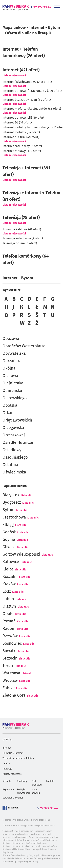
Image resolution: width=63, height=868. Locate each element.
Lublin (8, 599)
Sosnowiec (12, 643)
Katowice (11, 562)
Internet (7, 748)
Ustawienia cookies (13, 798)
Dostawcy (22, 781)
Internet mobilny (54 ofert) (21, 132)
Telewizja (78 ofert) (21, 218)
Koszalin (10, 577)
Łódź (7, 592)
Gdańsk (9, 532)
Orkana (9, 413)
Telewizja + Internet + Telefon (18, 758)
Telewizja (7, 769)
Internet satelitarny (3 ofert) (22, 146)
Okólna (9, 368)
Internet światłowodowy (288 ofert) (27, 82)
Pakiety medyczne (12, 774)
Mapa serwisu (36, 791)
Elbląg (8, 525)
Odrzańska (12, 361)
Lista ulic (26, 495)
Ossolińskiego (15, 457)
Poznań (9, 621)
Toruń (8, 666)
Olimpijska (12, 391)
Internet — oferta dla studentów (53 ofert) (32, 109)
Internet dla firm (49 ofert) (21, 137)
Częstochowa (14, 517)
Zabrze (9, 688)
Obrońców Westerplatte (24, 346)
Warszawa (11, 673)
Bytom (8, 510)
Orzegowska (13, 428)
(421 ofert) (21, 70)
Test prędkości (37, 783)
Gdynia (9, 540)
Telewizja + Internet (13, 753)
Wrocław (10, 681)
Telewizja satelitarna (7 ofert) (23, 239)
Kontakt (50, 781)
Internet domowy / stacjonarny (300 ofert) (32, 91)
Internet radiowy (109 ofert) (22, 151)
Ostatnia (10, 465)
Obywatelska (14, 354)
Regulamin (8, 790)
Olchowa (10, 376)
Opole (8, 614)
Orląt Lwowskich (17, 420)
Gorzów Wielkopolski (21, 554)
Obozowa (11, 339)
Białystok (11, 495)
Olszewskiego (15, 398)
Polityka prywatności (23, 791)
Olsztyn (9, 606)
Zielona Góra (14, 695)
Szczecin (10, 658)
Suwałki (9, 651)
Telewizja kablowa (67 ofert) (22, 230)
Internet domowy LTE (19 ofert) (24, 118)
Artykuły (7, 781)
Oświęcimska (14, 472)
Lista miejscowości (14, 75)
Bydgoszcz (12, 502)
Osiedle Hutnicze (18, 443)
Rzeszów (10, 636)
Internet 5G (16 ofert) (17, 123)
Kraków (9, 584)
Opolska (10, 405)
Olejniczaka (13, 383)
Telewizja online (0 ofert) (20, 243)
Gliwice (9, 547)
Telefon (6, 764)
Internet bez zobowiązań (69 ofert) (27, 100)
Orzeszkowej (14, 435)
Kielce (8, 569)
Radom (9, 629)
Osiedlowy (12, 450)
